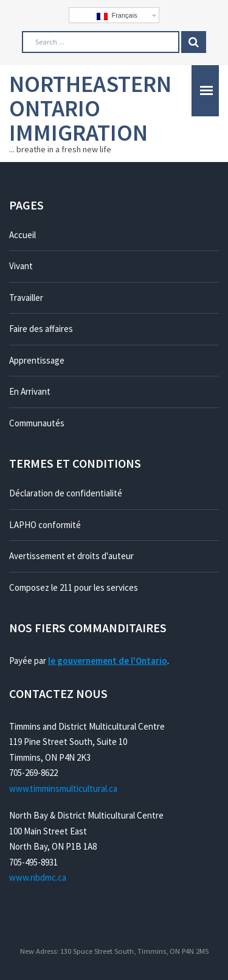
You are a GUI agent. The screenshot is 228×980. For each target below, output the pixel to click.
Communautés (37, 423)
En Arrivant (30, 391)
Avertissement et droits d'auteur (71, 556)
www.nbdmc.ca (38, 877)
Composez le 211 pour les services (74, 587)
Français (117, 16)
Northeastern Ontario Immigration (90, 108)
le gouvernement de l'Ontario (108, 661)
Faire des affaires (41, 329)
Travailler (26, 298)
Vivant (21, 266)
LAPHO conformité (45, 525)
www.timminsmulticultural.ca (63, 788)
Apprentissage (37, 360)
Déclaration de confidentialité (66, 493)
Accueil (22, 235)
